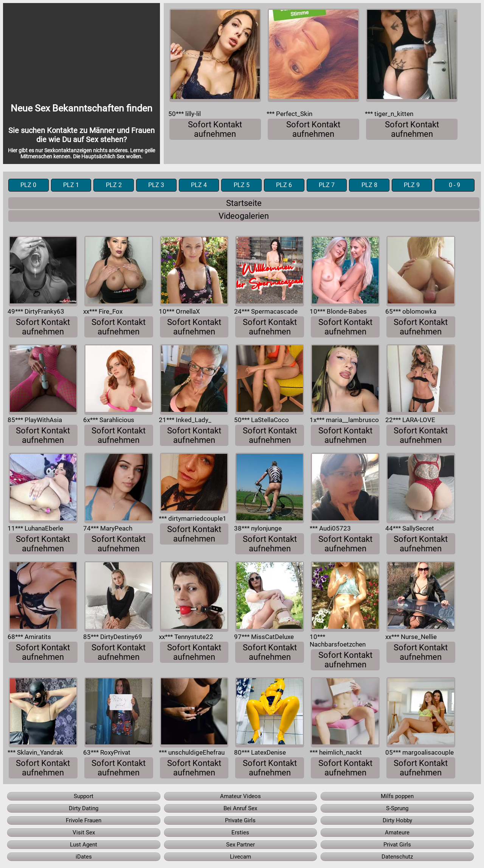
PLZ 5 (242, 185)
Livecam (240, 857)
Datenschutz (397, 857)
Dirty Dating (84, 808)
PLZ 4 (199, 185)
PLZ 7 (327, 185)
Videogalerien (244, 216)
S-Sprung (397, 808)
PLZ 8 (369, 185)
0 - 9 (455, 185)
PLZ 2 (114, 185)
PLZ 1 (71, 185)
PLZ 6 (284, 185)
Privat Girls (397, 845)
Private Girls (240, 820)
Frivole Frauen (84, 820)
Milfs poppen (397, 796)
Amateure (397, 832)
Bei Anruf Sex (240, 808)
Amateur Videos (240, 796)
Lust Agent (84, 845)
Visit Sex (84, 832)
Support (84, 796)
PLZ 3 (156, 185)
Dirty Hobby (397, 820)
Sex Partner (240, 845)
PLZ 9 (412, 185)
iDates (84, 857)
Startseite (244, 203)
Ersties (240, 832)
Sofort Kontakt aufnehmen (215, 129)
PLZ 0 (28, 185)
